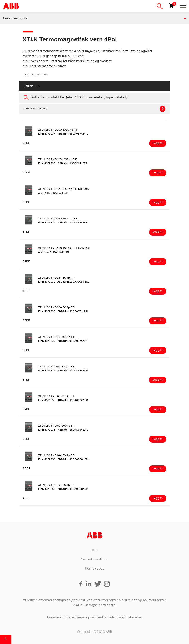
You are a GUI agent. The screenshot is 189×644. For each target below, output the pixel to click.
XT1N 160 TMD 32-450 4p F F (56, 308)
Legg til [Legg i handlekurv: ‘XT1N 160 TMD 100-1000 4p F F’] (158, 143)
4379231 (47, 282)
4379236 (47, 430)
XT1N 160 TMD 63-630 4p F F (56, 397)
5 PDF (26, 143)
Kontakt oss (95, 569)
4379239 (47, 223)
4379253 (47, 489)
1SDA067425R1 (54, 193)
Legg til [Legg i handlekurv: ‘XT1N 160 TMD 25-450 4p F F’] (158, 291)
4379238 (47, 164)
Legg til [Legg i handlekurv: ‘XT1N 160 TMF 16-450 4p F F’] (158, 469)
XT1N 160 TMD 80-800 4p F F (57, 426)
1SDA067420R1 (73, 341)
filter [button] (32, 86)
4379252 (47, 460)
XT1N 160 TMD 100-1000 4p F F (58, 130)
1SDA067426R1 (54, 252)
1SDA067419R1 (73, 312)
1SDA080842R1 (73, 460)
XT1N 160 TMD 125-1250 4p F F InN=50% (64, 189)
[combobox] (94, 98)
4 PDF (26, 291)
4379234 (47, 371)
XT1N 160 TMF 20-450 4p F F (56, 485)
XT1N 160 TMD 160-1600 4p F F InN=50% (64, 249)
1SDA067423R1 (73, 430)
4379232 (47, 312)
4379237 (47, 134)
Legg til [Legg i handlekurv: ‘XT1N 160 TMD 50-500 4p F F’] (158, 380)
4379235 (47, 400)
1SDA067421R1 (73, 371)
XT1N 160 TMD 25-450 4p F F (56, 278)
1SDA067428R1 (73, 223)
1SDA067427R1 (73, 164)
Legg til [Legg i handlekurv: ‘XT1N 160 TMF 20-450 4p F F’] (158, 498)
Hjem (94, 550)
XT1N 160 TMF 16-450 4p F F (56, 456)
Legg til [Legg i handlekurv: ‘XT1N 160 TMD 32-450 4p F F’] (158, 321)
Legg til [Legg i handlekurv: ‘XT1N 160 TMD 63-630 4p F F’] (158, 410)
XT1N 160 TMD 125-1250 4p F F (57, 160)
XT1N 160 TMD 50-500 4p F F (56, 367)
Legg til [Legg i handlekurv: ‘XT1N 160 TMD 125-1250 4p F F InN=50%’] (158, 202)
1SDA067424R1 (73, 134)
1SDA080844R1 (73, 282)
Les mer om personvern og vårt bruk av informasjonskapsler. (94, 618)
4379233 (47, 341)
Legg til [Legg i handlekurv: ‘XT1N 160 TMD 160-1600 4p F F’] (158, 232)
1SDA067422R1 (73, 400)
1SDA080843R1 (73, 489)
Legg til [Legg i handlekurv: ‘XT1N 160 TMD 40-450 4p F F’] (158, 350)
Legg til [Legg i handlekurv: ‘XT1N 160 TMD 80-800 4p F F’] (158, 439)
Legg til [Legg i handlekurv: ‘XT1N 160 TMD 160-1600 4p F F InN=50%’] (158, 262)
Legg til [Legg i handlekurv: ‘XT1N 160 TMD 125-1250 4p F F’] (158, 173)
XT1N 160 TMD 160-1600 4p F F (58, 219)
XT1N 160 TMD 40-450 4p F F (57, 337)
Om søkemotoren (95, 559)
